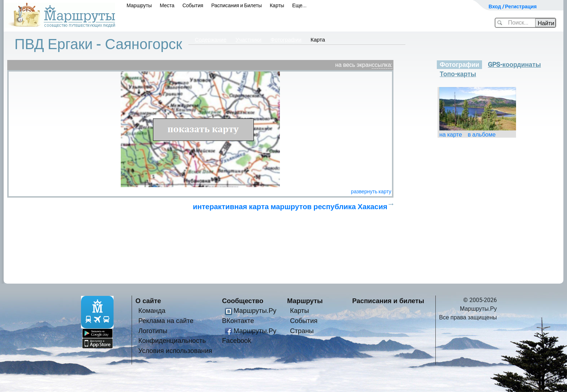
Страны (302, 331)
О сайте (148, 301)
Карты (277, 5)
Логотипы (153, 331)
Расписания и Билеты (236, 5)
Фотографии (286, 40)
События (193, 5)
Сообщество (243, 301)
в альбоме (482, 135)
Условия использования (175, 351)
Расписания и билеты (388, 301)
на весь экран (353, 65)
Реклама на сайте (166, 321)
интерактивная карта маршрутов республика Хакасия (290, 207)
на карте (451, 135)
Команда (152, 311)
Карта (318, 40)
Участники (248, 40)
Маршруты (139, 5)
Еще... (300, 5)
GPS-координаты (514, 65)
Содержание (211, 40)
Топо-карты (458, 74)
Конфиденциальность (172, 341)
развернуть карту (371, 191)
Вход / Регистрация (513, 7)
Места (167, 5)
